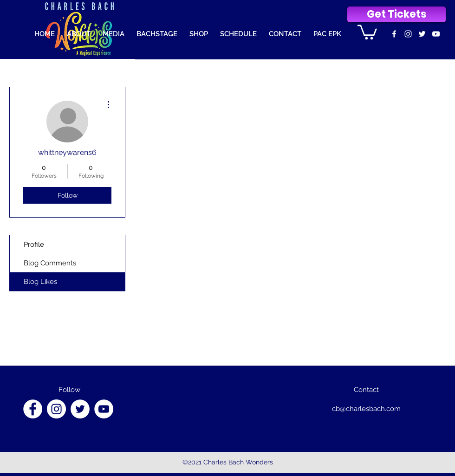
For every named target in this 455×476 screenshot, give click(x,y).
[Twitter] (422, 34)
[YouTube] (104, 409)
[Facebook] (33, 409)
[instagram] (408, 34)
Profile (34, 244)
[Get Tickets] (396, 14)
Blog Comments (50, 263)
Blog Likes (40, 282)
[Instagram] (56, 409)
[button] (367, 31)
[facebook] (394, 34)
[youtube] (436, 34)
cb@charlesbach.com (366, 409)
